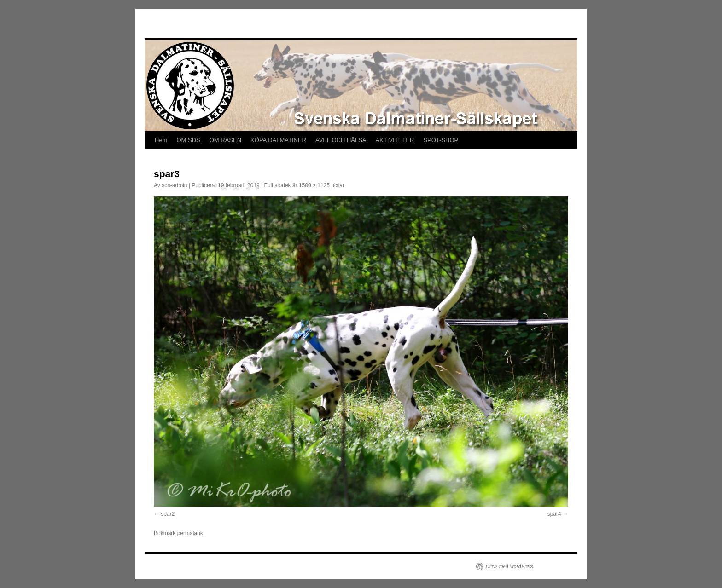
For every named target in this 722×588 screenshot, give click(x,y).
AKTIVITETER (395, 140)
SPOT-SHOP (441, 140)
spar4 (554, 514)
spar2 (168, 514)
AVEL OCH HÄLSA (341, 140)
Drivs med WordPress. (510, 566)
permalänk (190, 533)
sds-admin (174, 185)
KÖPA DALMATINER (278, 140)
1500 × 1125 (314, 185)
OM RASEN (225, 140)
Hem (161, 140)
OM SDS (188, 140)
